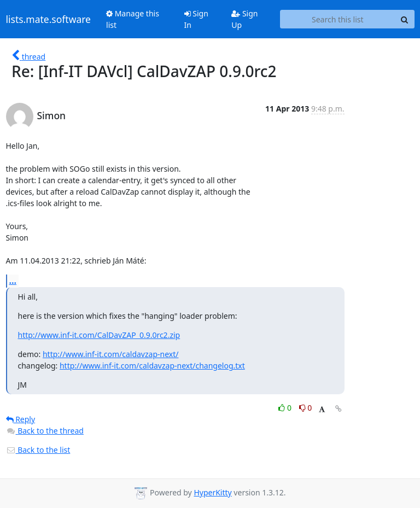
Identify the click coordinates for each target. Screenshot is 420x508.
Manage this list (133, 19)
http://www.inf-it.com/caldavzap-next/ (111, 354)
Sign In (196, 19)
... (13, 281)
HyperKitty (212, 492)
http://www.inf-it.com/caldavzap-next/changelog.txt (152, 366)
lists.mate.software (49, 19)
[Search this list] (337, 19)
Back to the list (38, 450)
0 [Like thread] (286, 408)
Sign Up (244, 19)
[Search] (405, 19)
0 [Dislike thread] (306, 408)
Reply (21, 419)
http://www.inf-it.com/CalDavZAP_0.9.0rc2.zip (99, 335)
